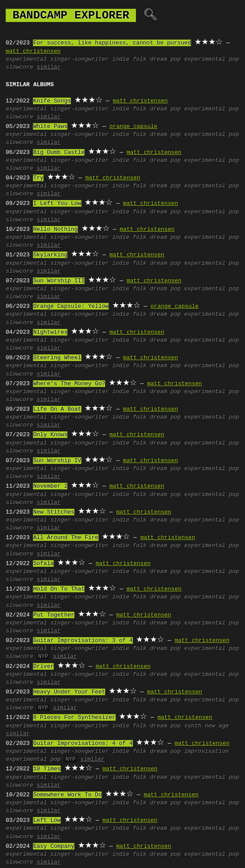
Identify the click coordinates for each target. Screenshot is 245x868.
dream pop (165, 59)
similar (49, 67)
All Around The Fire (66, 538)
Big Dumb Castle (59, 153)
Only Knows (50, 435)
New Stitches (54, 512)
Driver (43, 667)
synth (193, 726)
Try (38, 178)
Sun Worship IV (57, 461)
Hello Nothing (55, 230)
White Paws (50, 127)
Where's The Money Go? (69, 384)
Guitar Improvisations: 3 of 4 (83, 641)
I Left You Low (57, 204)
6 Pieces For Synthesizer (74, 718)
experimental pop (212, 59)
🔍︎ (150, 15)
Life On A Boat (57, 409)
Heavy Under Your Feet (69, 692)
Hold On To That (59, 589)
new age (217, 726)
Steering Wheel (57, 358)
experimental (26, 59)
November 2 (50, 486)
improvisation (207, 751)
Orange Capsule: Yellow (71, 306)
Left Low (47, 821)
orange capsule (133, 127)
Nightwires (50, 332)
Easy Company (54, 846)
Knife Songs (52, 101)
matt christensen (33, 51)
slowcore (19, 67)
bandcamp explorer (71, 15)
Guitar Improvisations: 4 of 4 (83, 744)
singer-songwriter (79, 59)
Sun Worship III (59, 281)
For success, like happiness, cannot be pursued (112, 43)
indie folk (129, 59)
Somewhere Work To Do (67, 795)
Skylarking (50, 255)
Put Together (54, 615)
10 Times (47, 769)
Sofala (43, 564)
